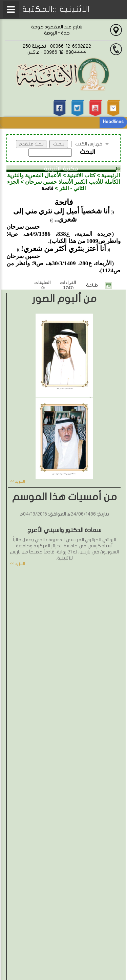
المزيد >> (18, 481)
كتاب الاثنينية (81, 175)
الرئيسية (111, 175)
